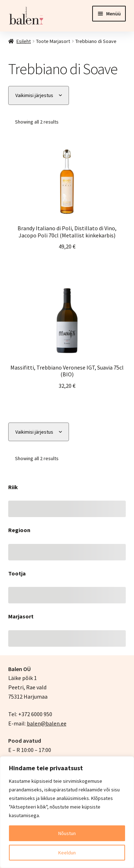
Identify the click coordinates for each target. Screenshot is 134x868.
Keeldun (67, 853)
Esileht (24, 41)
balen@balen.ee (47, 723)
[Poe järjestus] (39, 95)
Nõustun (67, 833)
